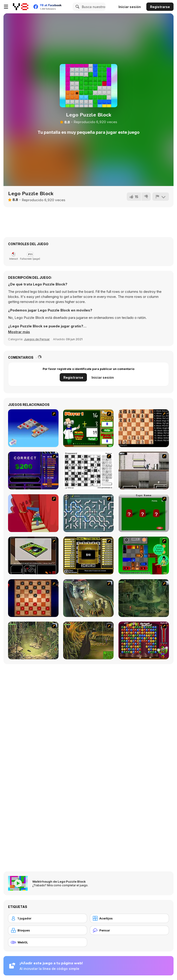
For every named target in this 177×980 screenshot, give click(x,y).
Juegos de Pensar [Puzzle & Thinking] (37, 339)
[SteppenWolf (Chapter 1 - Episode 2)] (144, 598)
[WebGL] (48, 942)
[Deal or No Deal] (88, 555)
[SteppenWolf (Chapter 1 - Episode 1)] (88, 598)
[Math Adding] (88, 428)
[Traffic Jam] (144, 555)
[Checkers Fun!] (33, 598)
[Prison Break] (144, 471)
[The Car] (33, 555)
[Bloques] (48, 930)
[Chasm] (33, 513)
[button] (19, 332)
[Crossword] (88, 471)
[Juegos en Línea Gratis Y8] (21, 7)
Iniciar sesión (130, 7)
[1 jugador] (48, 918)
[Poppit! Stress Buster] (144, 640)
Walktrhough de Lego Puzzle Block (59, 881)
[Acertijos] (129, 918)
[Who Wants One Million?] (33, 471)
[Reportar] (161, 197)
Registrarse (160, 7)
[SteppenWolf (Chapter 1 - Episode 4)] (88, 640)
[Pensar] (129, 930)
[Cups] (144, 513)
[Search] (77, 7)
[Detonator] (33, 428)
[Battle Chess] (144, 428)
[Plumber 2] (88, 513)
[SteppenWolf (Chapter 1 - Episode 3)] (33, 640)
